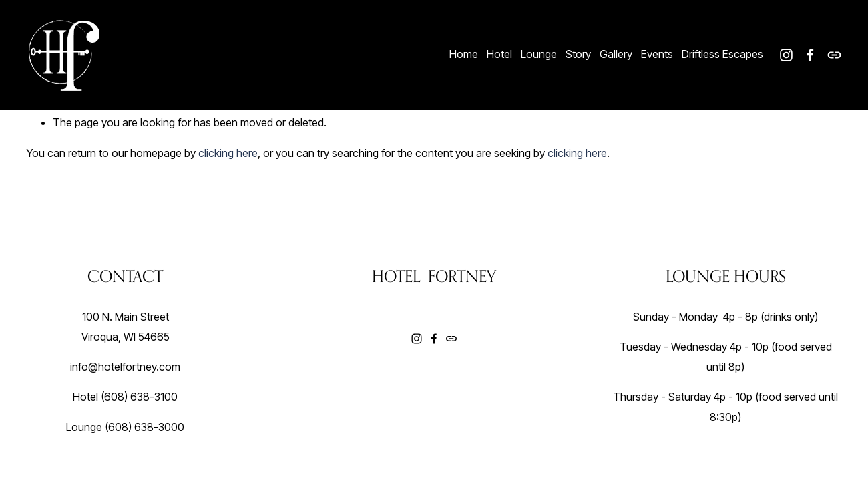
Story (578, 54)
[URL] (834, 55)
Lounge (539, 54)
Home (464, 54)
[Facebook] (810, 55)
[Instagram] (786, 55)
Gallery (616, 54)
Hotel (499, 54)
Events (657, 54)
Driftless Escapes (722, 54)
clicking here (228, 153)
